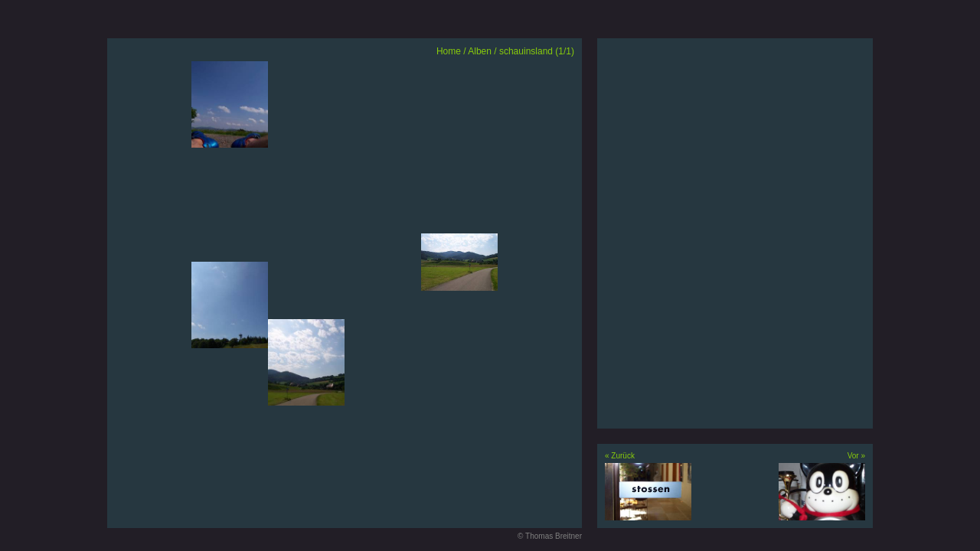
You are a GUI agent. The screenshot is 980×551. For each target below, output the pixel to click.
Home (449, 51)
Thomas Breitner (554, 536)
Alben (480, 51)
